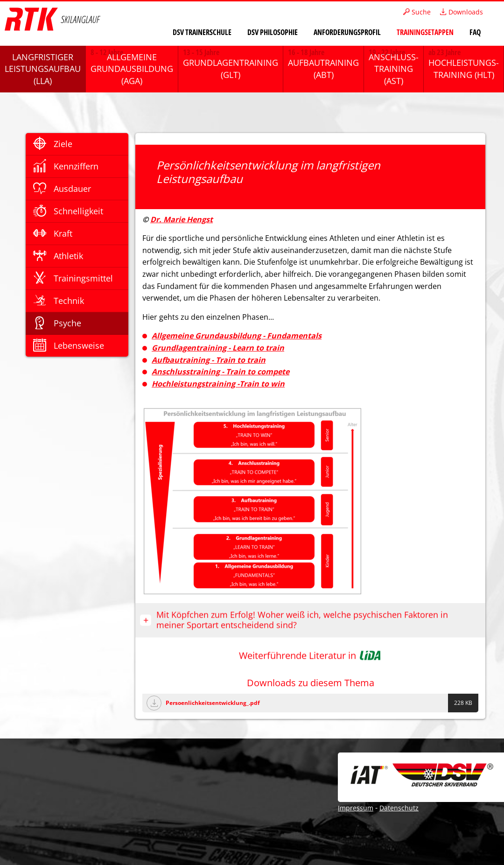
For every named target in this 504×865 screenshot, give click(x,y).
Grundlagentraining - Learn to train (218, 348)
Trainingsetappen (425, 32)
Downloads (462, 12)
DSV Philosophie (273, 32)
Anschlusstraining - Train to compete (220, 372)
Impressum (356, 808)
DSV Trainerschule (202, 32)
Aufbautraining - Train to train (209, 360)
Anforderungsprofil (347, 32)
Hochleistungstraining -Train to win (218, 384)
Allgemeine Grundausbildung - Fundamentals (237, 336)
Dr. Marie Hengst (182, 219)
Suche (417, 12)
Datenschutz (399, 808)
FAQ (475, 32)
